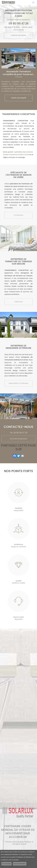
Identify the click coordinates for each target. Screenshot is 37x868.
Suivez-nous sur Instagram (19, 20)
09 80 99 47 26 (19, 24)
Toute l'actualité (19, 98)
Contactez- (19, 35)
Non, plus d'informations (20, 864)
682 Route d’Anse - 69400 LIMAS (18, 28)
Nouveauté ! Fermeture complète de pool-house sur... (19, 73)
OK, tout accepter (6, 864)
